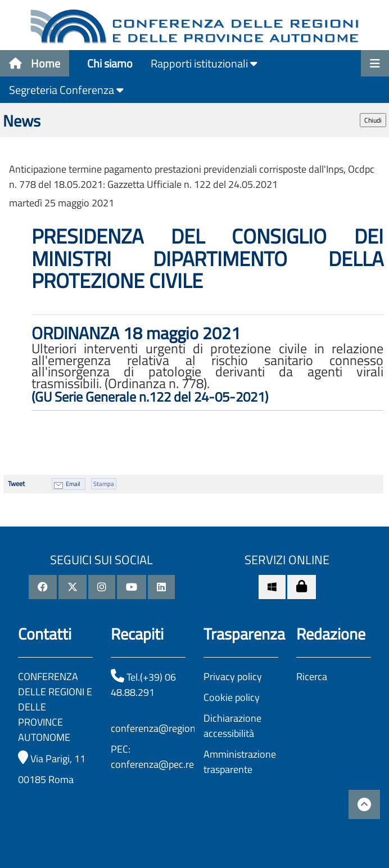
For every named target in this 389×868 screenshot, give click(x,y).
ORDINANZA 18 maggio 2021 (136, 333)
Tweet (16, 484)
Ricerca (312, 676)
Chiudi (373, 120)
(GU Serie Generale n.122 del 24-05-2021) (150, 397)
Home (35, 63)
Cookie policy (232, 697)
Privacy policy (233, 676)
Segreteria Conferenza (66, 90)
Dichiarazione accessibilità (232, 726)
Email (73, 484)
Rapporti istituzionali (204, 63)
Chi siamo (110, 63)
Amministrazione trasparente (240, 762)
